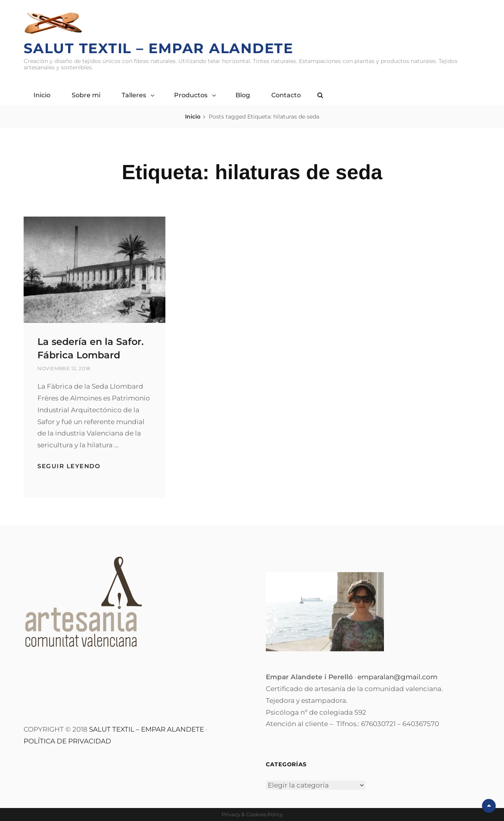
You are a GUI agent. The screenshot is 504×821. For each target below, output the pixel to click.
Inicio (42, 95)
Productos (191, 95)
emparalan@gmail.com (397, 677)
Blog (243, 95)
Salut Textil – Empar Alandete (158, 48)
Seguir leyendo (69, 466)
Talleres (134, 95)
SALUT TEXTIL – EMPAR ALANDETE (146, 729)
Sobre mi (86, 95)
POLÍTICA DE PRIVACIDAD (67, 741)
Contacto (286, 95)
